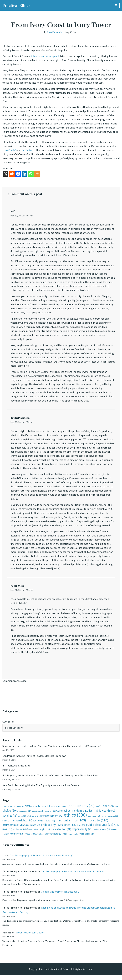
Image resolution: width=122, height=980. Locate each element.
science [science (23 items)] (105, 834)
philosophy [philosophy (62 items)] (51, 829)
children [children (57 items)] (111, 810)
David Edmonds (55, 32)
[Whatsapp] (31, 175)
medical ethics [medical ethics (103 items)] (71, 824)
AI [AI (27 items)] (28, 810)
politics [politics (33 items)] (69, 829)
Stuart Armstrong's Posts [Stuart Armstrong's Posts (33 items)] (19, 838)
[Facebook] (18, 175)
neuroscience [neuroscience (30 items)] (31, 829)
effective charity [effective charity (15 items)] (34, 820)
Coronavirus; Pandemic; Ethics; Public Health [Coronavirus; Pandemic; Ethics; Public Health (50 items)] (86, 815)
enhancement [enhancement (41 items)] (53, 820)
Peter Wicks (17, 589)
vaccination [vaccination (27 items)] (87, 838)
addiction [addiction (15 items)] (19, 810)
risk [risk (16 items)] (96, 834)
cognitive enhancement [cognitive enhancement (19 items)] (44, 815)
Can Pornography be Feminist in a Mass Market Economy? (34, 760)
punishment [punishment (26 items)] (20, 834)
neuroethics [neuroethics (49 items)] (12, 829)
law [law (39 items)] (50, 825)
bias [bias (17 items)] (99, 810)
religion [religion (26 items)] (45, 834)
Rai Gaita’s (28, 151)
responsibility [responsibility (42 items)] (82, 833)
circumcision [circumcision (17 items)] (24, 815)
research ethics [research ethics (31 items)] (61, 833)
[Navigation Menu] (116, 5)
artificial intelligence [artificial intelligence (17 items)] (62, 810)
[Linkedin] (24, 175)
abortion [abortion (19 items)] (8, 810)
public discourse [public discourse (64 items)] (99, 829)
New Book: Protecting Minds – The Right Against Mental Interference (41, 789)
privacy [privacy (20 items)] (80, 829)
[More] (37, 175)
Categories (8, 725)
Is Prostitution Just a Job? (17, 770)
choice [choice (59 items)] (10, 814)
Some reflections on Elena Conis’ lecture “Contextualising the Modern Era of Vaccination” (52, 750)
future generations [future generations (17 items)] (97, 820)
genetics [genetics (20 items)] (113, 820)
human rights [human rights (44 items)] (22, 825)
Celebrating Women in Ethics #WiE (60, 896)
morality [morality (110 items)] (97, 824)
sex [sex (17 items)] (114, 834)
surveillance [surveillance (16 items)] (41, 838)
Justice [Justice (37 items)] (39, 825)
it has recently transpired (45, 56)
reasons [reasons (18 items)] (33, 834)
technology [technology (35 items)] (57, 838)
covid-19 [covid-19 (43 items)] (10, 820)
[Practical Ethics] (16, 5)
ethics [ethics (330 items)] (75, 819)
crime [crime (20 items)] (22, 820)
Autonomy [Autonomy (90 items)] (84, 810)
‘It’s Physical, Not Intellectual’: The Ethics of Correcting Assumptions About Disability (50, 779)
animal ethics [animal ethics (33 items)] (41, 810)
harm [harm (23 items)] (7, 825)
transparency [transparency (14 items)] (73, 838)
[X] (6, 175)
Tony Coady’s (10, 151)
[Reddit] (12, 175)
